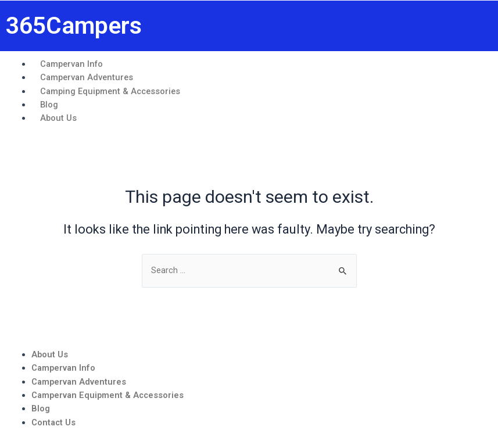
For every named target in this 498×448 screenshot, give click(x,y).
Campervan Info (63, 368)
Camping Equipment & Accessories (110, 91)
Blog (41, 408)
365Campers (74, 26)
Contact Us (53, 422)
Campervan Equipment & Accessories (108, 395)
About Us (58, 118)
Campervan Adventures (79, 382)
